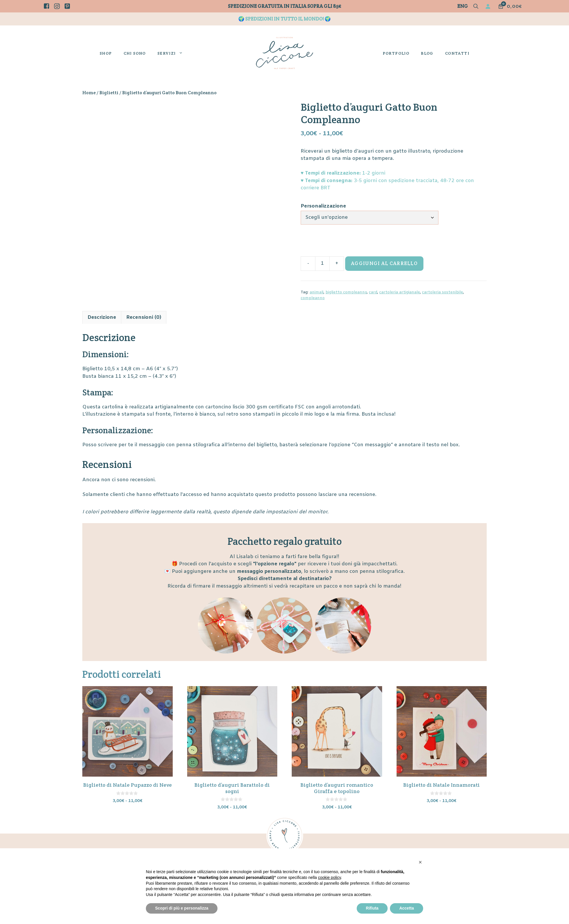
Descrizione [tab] (102, 317)
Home (89, 93)
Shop (106, 53)
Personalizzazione (323, 206)
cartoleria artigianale (400, 292)
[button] (476, 7)
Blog (427, 53)
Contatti (457, 53)
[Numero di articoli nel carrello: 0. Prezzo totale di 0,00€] (510, 6)
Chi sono (135, 53)
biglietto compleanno (346, 292)
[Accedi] (489, 6)
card (373, 292)
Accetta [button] (407, 908)
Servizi (173, 53)
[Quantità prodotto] (322, 264)
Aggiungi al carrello (384, 263)
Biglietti (109, 93)
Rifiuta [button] (372, 908)
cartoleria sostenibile (442, 292)
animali (317, 292)
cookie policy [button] (329, 877)
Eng (463, 6)
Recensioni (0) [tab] (144, 317)
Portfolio (396, 53)
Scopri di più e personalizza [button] (182, 908)
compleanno (313, 298)
